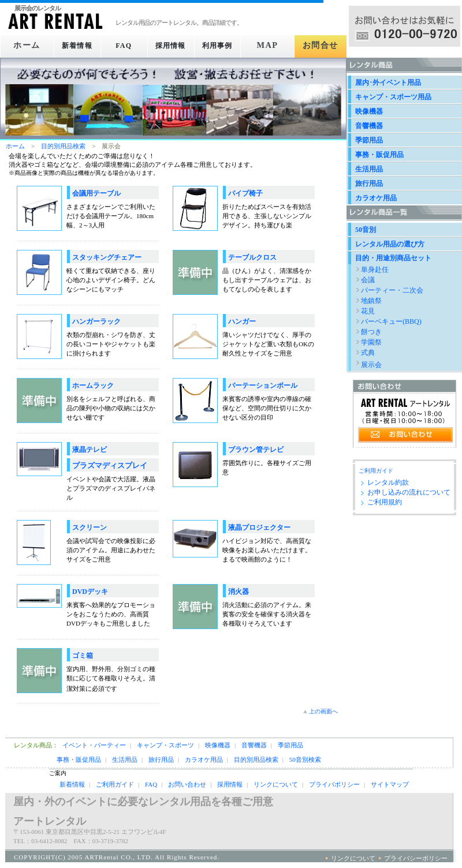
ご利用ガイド (376, 471)
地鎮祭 (371, 301)
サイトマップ (390, 784)
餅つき (371, 332)
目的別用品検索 (63, 146)
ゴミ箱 (83, 656)
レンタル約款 (388, 482)
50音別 (366, 230)
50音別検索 (305, 759)
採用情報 (174, 46)
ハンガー (242, 321)
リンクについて (276, 784)
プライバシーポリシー (416, 858)
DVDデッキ (90, 592)
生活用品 (369, 169)
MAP (272, 46)
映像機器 (369, 111)
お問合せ (322, 46)
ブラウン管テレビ (256, 450)
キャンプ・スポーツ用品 (393, 97)
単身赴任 (375, 270)
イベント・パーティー (94, 745)
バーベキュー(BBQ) (391, 321)
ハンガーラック (96, 321)
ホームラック (93, 386)
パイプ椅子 (245, 193)
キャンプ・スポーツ (165, 745)
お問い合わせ (187, 784)
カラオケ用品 (376, 198)
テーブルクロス (252, 257)
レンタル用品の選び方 (390, 244)
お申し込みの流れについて (409, 492)
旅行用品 (369, 184)
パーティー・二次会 (392, 290)
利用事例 (223, 46)
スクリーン (90, 527)
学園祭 (371, 342)
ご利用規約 (385, 502)
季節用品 (369, 140)
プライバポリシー (334, 784)
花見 (368, 311)
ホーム (25, 46)
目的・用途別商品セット (393, 258)
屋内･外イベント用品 (388, 83)
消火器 (239, 592)
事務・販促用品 (379, 155)
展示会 (371, 365)
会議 (368, 280)
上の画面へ (323, 711)
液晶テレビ (90, 450)
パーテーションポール (263, 386)
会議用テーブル (96, 193)
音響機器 (369, 126)
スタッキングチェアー (107, 257)
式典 (368, 353)
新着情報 (74, 46)
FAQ (124, 46)
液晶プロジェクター (259, 527)
